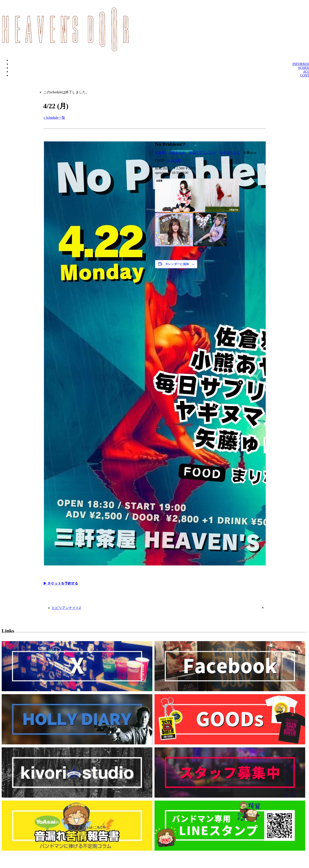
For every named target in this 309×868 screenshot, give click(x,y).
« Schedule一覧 (54, 118)
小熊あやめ (177, 153)
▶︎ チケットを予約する (61, 583)
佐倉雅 (160, 153)
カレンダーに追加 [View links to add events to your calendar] (177, 264)
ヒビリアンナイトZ (66, 608)
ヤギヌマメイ (230, 153)
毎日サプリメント (202, 153)
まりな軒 (174, 160)
